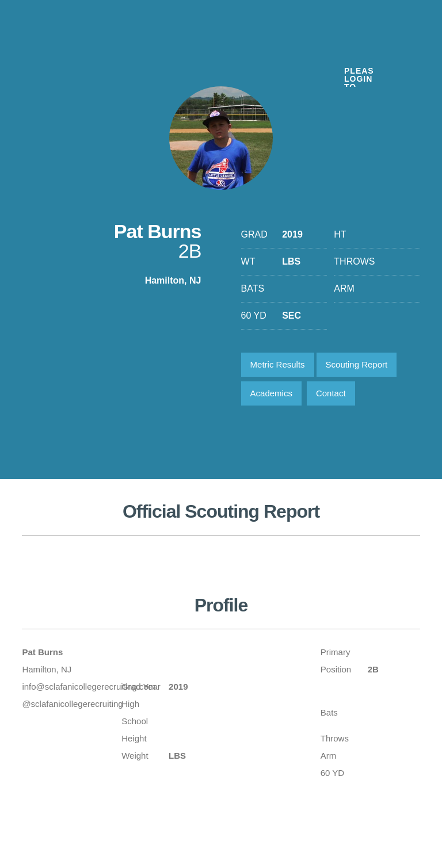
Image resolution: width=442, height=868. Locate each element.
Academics (271, 393)
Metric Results (278, 364)
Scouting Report (357, 364)
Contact (331, 393)
